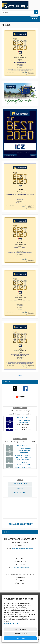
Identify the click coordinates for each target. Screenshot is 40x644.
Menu (34, 19)
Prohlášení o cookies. (12, 623)
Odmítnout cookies (20, 634)
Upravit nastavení (20, 629)
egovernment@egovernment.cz (23, 549)
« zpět (20, 376)
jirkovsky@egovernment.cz (23, 567)
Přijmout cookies (20, 638)
